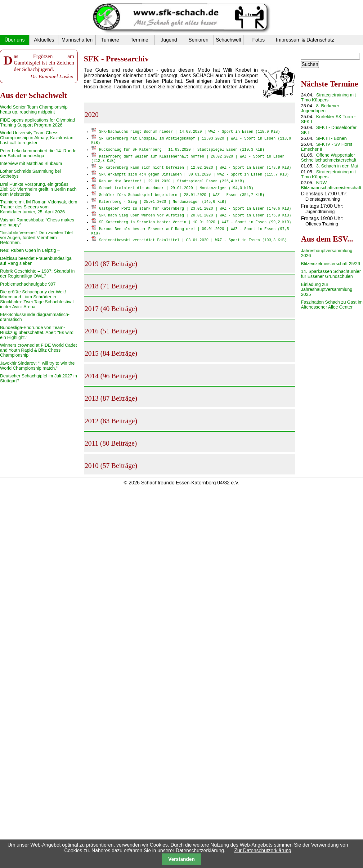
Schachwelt (229, 40)
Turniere (110, 40)
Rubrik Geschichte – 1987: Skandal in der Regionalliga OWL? (37, 274)
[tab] (189, 113)
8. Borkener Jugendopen (320, 108)
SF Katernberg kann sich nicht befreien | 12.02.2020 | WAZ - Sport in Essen (195, 169)
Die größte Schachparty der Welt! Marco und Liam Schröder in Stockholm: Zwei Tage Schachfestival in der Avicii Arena (37, 299)
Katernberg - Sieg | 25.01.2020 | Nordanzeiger (163, 203)
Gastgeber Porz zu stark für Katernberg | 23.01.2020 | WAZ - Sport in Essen (195, 210)
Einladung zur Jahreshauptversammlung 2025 (327, 289)
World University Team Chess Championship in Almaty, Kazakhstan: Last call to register (37, 138)
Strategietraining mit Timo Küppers (328, 97)
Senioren (198, 40)
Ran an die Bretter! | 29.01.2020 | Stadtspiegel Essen (172, 183)
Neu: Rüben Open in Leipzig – (30, 250)
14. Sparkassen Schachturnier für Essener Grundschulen (331, 274)
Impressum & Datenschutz (305, 40)
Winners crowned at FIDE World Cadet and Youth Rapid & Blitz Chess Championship (38, 350)
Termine (139, 40)
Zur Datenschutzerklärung (263, 850)
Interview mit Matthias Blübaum (31, 163)
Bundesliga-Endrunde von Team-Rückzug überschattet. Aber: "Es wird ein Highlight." (37, 332)
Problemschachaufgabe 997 (28, 284)
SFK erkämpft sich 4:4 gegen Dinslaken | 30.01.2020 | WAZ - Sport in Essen (194, 176)
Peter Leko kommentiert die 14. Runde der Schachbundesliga (38, 153)
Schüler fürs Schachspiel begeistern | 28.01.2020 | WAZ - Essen (182, 196)
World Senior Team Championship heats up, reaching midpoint (34, 109)
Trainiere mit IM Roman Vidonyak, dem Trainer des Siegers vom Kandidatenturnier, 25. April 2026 (39, 207)
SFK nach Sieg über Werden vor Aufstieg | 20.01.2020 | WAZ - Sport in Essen (195, 217)
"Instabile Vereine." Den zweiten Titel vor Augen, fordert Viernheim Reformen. (36, 238)
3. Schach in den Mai (337, 166)
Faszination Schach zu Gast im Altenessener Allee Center (332, 305)
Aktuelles (44, 40)
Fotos (258, 40)
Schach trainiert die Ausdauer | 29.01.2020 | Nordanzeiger (176, 190)
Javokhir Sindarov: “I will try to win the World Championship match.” (37, 366)
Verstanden (181, 859)
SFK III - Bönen (331, 138)
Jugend (169, 40)
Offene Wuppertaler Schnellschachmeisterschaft (329, 158)
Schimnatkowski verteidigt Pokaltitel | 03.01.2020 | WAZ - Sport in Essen (193, 243)
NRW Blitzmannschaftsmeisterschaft (331, 185)
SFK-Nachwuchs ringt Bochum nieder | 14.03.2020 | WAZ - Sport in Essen (189, 131)
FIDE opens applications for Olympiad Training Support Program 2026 (38, 122)
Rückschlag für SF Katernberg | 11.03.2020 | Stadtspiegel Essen (182, 150)
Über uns (15, 40)
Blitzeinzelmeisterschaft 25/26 (330, 264)
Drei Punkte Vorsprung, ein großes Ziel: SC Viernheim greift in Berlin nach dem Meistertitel (38, 189)
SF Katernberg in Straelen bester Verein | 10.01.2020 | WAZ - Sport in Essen (195, 224)
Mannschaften (77, 40)
